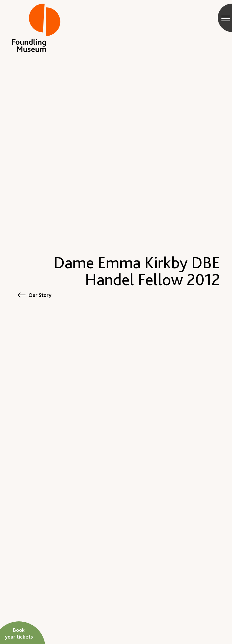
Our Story (40, 295)
